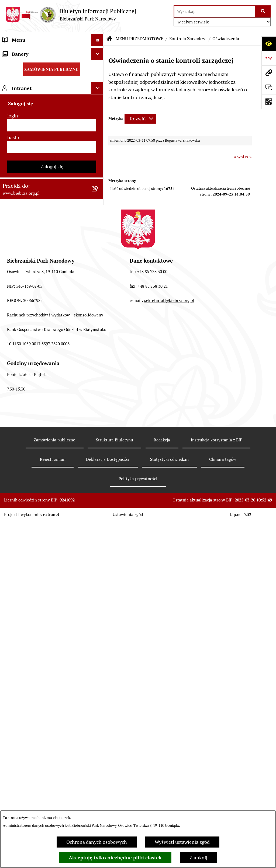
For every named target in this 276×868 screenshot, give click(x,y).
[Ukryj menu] (97, 40)
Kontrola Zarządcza (188, 39)
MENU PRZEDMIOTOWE (139, 39)
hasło (13, 562)
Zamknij (198, 858)
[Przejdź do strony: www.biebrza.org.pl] (269, 73)
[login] (52, 550)
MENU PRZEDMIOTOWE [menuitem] (29, 64)
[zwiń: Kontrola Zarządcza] (99, 258)
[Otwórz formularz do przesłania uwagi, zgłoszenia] (269, 87)
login (13, 540)
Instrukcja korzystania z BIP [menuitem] (32, 464)
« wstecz (243, 157)
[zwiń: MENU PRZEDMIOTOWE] (99, 64)
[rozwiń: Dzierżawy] (99, 320)
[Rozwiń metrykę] (140, 119)
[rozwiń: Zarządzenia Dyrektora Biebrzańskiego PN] (99, 95)
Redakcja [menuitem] (12, 452)
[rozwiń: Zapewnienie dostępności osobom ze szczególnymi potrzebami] (99, 398)
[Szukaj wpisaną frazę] (263, 11)
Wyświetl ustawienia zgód (182, 842)
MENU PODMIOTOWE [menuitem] (26, 52)
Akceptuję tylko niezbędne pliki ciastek (115, 858)
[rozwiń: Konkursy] (99, 367)
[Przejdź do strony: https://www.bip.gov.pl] (269, 58)
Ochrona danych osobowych (97, 842)
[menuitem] (52, 80)
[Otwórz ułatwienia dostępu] (269, 44)
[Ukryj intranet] (97, 513)
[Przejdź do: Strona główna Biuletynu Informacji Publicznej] (109, 39)
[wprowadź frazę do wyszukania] (215, 11)
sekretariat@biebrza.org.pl (169, 719)
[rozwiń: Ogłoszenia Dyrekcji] (99, 305)
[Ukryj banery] (97, 478)
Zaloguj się (52, 591)
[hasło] (52, 572)
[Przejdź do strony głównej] (71, 15)
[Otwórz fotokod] (269, 102)
